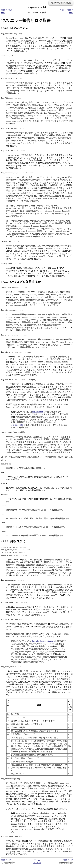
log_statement (38, 412)
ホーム (37, 863)
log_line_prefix (17, 425)
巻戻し (11, 10)
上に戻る (37, 866)
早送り (63, 10)
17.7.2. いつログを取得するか (21, 282)
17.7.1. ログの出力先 (15, 28)
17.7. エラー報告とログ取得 (26, 20)
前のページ (6, 863)
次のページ (68, 863)
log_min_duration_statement (44, 644)
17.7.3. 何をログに (13, 544)
